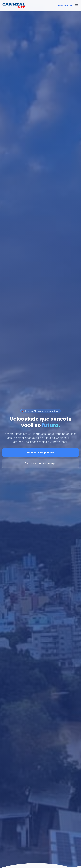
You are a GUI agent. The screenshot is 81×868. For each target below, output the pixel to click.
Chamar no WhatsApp (40, 464)
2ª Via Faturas (65, 6)
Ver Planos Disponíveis (40, 453)
